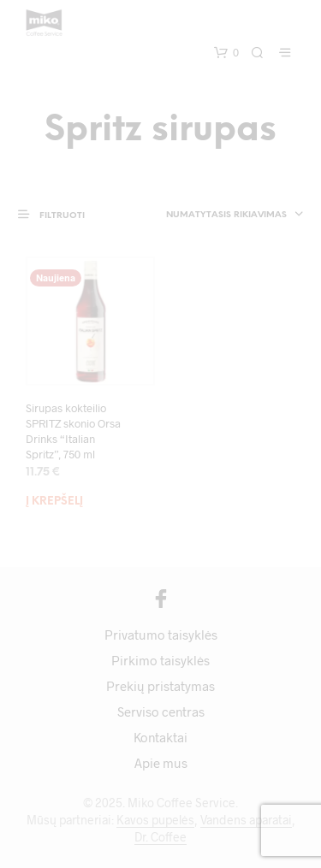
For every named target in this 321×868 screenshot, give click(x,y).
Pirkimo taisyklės (160, 660)
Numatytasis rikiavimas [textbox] (226, 215)
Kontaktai (160, 737)
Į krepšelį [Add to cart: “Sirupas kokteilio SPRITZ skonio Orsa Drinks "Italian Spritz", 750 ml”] (54, 502)
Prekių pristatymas (160, 686)
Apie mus (161, 763)
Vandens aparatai (246, 820)
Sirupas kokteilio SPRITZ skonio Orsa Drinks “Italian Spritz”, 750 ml (73, 431)
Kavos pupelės (155, 820)
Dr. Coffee (160, 837)
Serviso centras (161, 712)
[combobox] (222, 216)
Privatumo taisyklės (161, 635)
